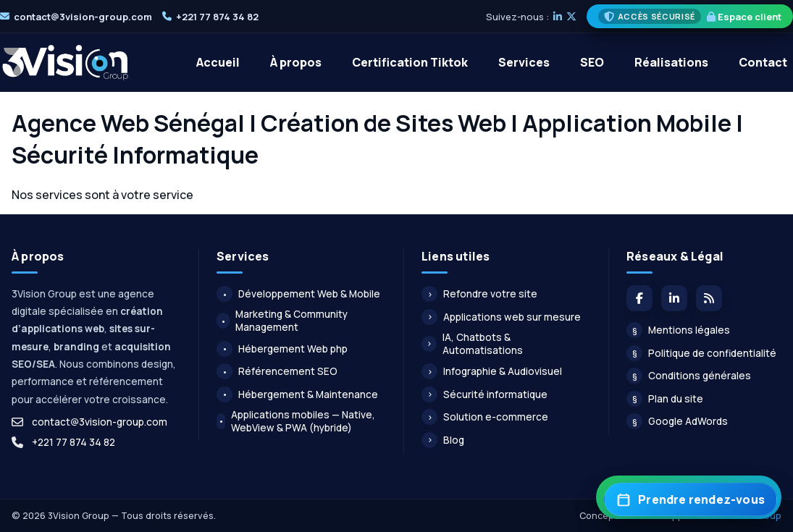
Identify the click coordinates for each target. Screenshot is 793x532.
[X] (571, 17)
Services (524, 62)
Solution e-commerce (485, 417)
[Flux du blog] (709, 298)
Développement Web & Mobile (298, 294)
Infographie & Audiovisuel (492, 371)
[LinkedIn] (558, 17)
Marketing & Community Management (282, 321)
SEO (592, 62)
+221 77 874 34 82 (217, 17)
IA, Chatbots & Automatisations (472, 344)
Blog (443, 440)
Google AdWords (677, 421)
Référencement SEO (277, 371)
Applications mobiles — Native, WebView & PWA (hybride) (296, 421)
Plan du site (665, 399)
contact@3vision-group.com (83, 17)
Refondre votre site (479, 294)
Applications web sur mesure (501, 317)
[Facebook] (639, 298)
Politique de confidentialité (701, 353)
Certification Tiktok (410, 62)
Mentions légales (678, 330)
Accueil (218, 62)
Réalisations (671, 62)
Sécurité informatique (484, 394)
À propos (296, 62)
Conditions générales (689, 376)
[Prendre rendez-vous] (691, 499)
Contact (763, 62)
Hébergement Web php (282, 349)
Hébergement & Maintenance (297, 394)
